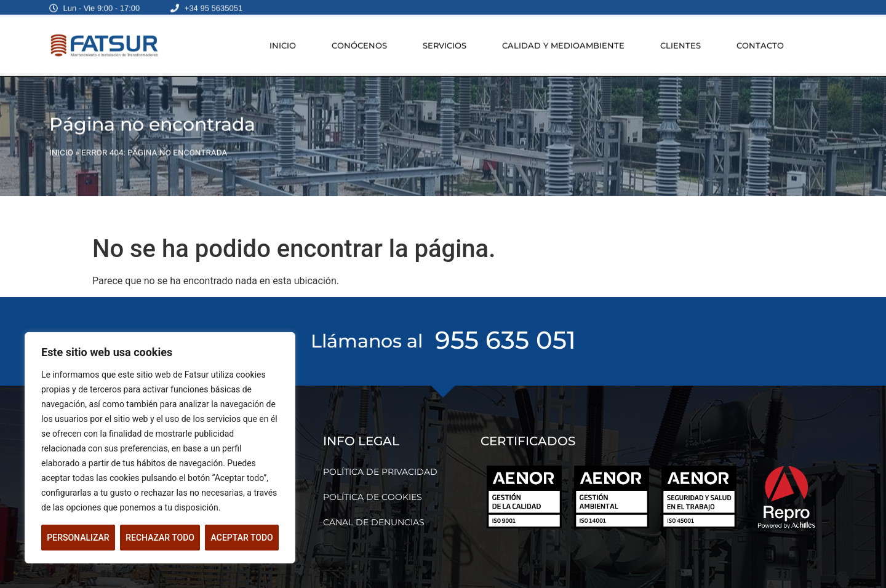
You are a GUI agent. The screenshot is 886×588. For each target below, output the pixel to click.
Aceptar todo (242, 538)
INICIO (283, 40)
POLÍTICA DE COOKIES (373, 497)
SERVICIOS (445, 40)
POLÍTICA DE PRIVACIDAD (380, 472)
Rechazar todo (160, 538)
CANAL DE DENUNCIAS (374, 522)
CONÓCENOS (359, 40)
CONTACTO (760, 40)
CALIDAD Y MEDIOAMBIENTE (563, 40)
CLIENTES (680, 40)
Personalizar (78, 538)
